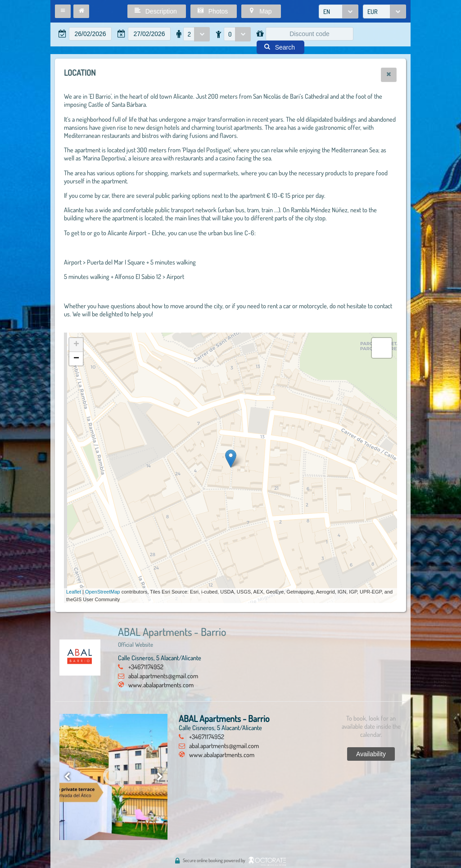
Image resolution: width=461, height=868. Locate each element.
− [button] (76, 359)
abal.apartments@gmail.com (163, 676)
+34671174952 (146, 667)
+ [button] (76, 345)
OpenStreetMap (103, 592)
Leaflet (74, 592)
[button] (63, 11)
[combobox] (339, 11)
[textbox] (90, 34)
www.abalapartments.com (161, 685)
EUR (373, 11)
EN (327, 11)
